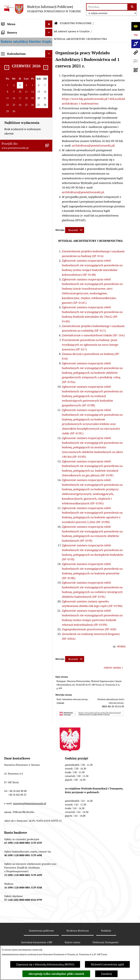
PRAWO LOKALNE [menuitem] (13, 106)
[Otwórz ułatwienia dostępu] (136, 26)
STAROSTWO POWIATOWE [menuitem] (19, 121)
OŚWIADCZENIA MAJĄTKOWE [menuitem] (21, 99)
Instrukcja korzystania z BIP (37, 942)
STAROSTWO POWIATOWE (76, 23)
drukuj (121, 646)
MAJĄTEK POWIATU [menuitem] (15, 278)
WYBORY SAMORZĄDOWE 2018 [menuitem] (23, 353)
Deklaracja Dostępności (106, 942)
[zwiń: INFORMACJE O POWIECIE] (50, 50)
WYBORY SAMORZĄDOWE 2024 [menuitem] (23, 345)
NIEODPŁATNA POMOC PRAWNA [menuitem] (17, 329)
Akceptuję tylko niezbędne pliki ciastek (56, 974)
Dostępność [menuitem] (9, 398)
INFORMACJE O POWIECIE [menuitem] (19, 50)
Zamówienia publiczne (41, 931)
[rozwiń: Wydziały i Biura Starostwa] (50, 153)
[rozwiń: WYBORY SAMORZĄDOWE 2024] (50, 346)
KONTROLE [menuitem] (9, 249)
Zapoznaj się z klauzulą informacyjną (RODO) (45, 964)
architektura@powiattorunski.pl (83, 192)
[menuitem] (26, 31)
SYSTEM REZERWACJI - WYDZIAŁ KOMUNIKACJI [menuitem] (18, 381)
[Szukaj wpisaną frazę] (132, 7)
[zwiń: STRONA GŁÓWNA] (50, 31)
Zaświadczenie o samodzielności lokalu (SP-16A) (93, 335)
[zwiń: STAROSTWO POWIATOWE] (50, 121)
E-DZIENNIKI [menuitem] (10, 391)
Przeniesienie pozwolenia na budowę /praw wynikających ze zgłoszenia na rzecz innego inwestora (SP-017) (90, 345)
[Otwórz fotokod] (136, 70)
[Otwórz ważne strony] (136, 61)
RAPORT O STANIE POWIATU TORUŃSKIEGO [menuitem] (20, 288)
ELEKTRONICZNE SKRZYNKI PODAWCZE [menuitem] (20, 370)
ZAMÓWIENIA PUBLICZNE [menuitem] (19, 305)
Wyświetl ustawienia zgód (107, 964)
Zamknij (106, 974)
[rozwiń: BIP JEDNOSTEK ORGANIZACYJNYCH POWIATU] (50, 405)
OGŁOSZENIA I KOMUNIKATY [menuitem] (21, 297)
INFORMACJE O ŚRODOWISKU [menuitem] (21, 319)
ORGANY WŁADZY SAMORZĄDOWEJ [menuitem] (14, 90)
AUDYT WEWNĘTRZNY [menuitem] (17, 256)
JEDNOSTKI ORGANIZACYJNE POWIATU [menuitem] (21, 225)
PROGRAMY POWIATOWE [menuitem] (18, 264)
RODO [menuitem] (5, 114)
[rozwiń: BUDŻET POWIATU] (50, 271)
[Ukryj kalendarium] (49, 444)
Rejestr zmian (73, 942)
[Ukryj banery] (49, 422)
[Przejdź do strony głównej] (42, 9)
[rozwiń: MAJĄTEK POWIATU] (50, 278)
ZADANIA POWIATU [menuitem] (15, 242)
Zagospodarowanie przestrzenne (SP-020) (89, 629)
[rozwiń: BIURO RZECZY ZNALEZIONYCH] (50, 338)
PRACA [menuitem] (6, 312)
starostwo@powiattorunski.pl (30, 803)
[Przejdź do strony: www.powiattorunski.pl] (136, 53)
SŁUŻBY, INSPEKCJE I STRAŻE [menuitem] (21, 235)
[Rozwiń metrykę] (75, 230)
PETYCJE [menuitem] (7, 360)
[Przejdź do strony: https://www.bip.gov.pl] (136, 35)
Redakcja (106, 931)
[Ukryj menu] (49, 24)
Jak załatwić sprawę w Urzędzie (72, 31)
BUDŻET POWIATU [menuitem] (14, 271)
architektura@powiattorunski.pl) (93, 145)
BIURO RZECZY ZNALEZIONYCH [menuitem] (23, 338)
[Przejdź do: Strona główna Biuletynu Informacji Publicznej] (56, 23)
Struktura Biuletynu (78, 931)
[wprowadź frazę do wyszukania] (107, 7)
